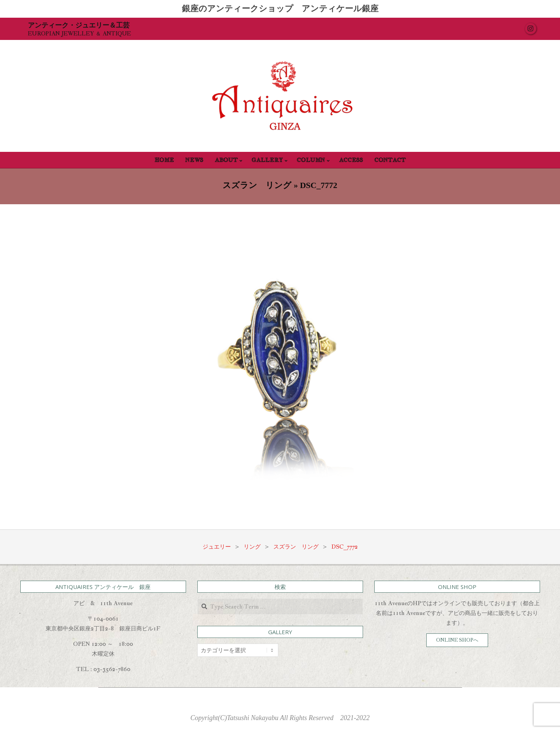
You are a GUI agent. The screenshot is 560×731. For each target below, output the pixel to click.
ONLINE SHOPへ (457, 640)
